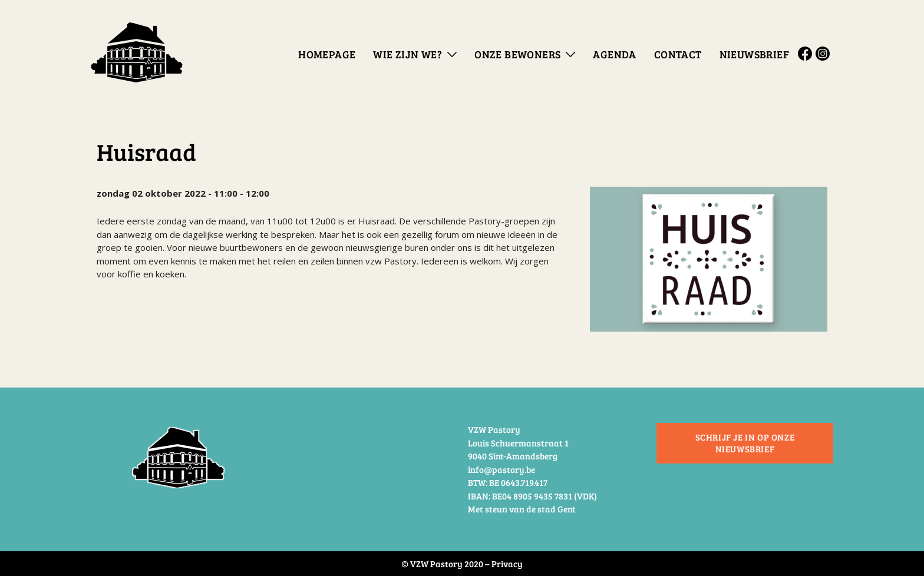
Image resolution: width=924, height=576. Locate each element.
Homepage (327, 54)
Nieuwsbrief (754, 54)
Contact (678, 54)
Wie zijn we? (407, 54)
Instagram (824, 54)
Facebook (807, 54)
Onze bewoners (517, 54)
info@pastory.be (501, 469)
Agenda (614, 54)
